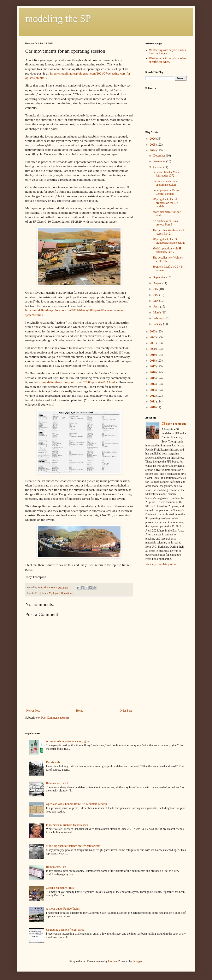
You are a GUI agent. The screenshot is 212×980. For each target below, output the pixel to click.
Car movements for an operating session (166, 183)
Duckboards (53, 762)
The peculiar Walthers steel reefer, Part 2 (168, 232)
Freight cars (41, 593)
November (160, 161)
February (159, 318)
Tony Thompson (176, 424)
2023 (153, 332)
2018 (153, 361)
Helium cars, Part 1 (57, 783)
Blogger (137, 961)
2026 (153, 139)
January (158, 324)
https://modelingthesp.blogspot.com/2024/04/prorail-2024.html (75, 382)
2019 (153, 355)
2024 (153, 150)
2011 (153, 402)
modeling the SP (58, 18)
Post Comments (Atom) (55, 718)
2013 (153, 390)
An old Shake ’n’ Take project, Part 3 (166, 223)
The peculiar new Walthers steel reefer (168, 259)
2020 (153, 349)
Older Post (126, 711)
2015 (153, 378)
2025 (153, 145)
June (156, 295)
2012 (153, 396)
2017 (153, 366)
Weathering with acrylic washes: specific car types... (168, 60)
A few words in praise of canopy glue (68, 741)
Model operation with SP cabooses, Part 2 (167, 250)
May (156, 301)
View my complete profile (161, 564)
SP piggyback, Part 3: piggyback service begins (169, 241)
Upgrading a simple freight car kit (66, 930)
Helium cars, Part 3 (57, 867)
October (158, 167)
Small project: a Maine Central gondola (166, 192)
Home (80, 711)
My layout (54, 593)
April (157, 307)
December (160, 156)
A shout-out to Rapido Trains (63, 909)
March (157, 313)
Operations (67, 593)
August (158, 283)
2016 (153, 372)
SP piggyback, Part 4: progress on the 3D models (165, 203)
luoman (112, 961)
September (160, 277)
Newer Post (33, 711)
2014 (153, 384)
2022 (153, 337)
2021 (153, 343)
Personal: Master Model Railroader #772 (167, 174)
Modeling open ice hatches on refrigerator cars (73, 846)
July (156, 289)
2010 (153, 407)
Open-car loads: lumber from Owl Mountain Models (76, 804)
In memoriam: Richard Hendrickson (67, 825)
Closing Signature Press (60, 888)
